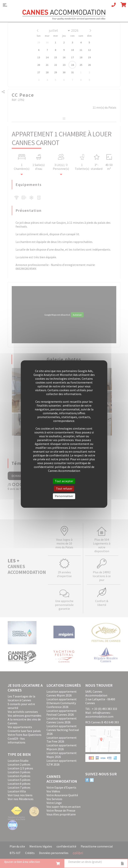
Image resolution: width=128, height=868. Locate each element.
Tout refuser (64, 488)
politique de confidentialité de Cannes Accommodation (71, 469)
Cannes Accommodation (64, 15)
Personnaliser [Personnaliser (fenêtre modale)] (64, 496)
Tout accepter (64, 481)
